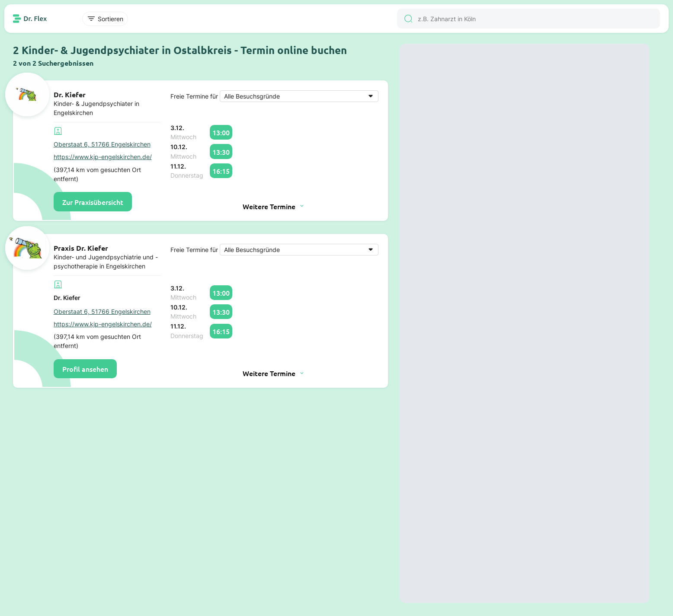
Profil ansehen (85, 369)
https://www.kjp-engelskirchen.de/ (103, 157)
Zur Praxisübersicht (93, 202)
